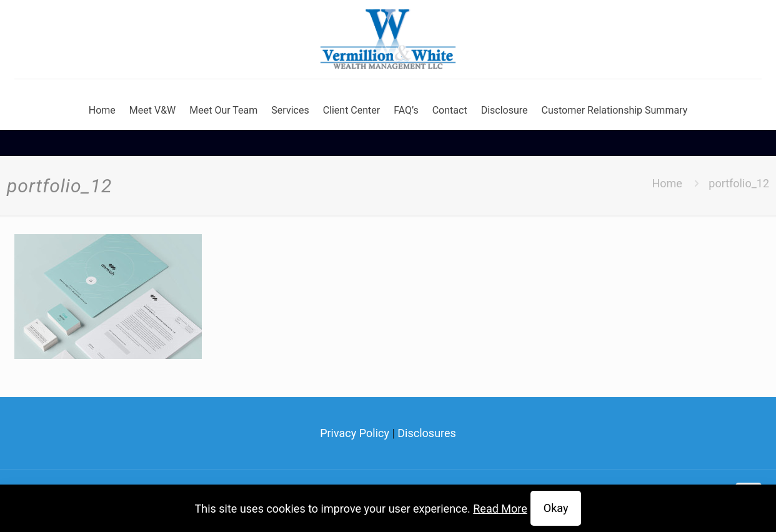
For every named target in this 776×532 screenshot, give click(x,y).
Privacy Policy (355, 433)
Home (667, 183)
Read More (500, 509)
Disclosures (427, 433)
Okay (556, 508)
